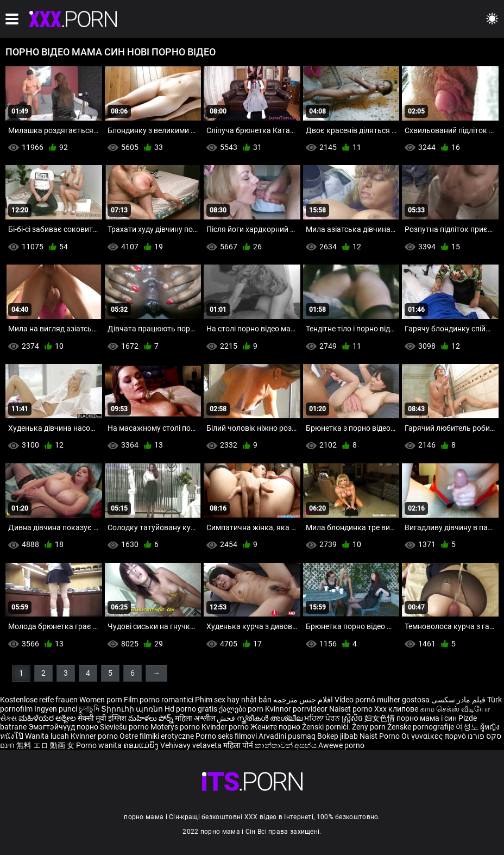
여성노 (468, 727)
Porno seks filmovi (226, 736)
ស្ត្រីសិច (353, 718)
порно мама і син (427, 718)
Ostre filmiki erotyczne (157, 736)
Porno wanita (100, 745)
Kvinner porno (95, 736)
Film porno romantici (159, 700)
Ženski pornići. (327, 727)
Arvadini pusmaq (288, 736)
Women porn (102, 700)
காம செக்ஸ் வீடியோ (455, 709)
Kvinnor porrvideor (297, 709)
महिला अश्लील (196, 718)
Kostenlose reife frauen (39, 700)
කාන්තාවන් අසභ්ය (286, 745)
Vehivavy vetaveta (192, 745)
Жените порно (276, 727)
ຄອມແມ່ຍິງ (142, 745)
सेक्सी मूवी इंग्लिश (102, 718)
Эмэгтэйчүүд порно (64, 727)
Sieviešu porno (125, 727)
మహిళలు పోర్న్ (152, 718)
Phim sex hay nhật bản (233, 700)
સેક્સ (8, 718)
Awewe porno (341, 745)
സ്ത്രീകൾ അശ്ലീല (270, 718)
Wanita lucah (48, 736)
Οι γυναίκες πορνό (434, 736)
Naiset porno (352, 709)
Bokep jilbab (338, 736)
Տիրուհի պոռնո (133, 709)
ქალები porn (242, 709)
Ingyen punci (56, 709)
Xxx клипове (396, 709)
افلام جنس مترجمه (303, 700)
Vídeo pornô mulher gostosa (382, 700)
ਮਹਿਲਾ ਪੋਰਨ (323, 718)
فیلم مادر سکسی (458, 700)
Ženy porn (370, 727)
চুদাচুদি (89, 709)
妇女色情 (380, 718)
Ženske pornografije (421, 727)
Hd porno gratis (191, 709)
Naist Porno (380, 736)
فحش (227, 718)
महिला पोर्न (239, 745)
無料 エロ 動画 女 (45, 745)
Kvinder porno (226, 727)
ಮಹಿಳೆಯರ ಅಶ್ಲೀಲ (48, 718)
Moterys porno (176, 727)
